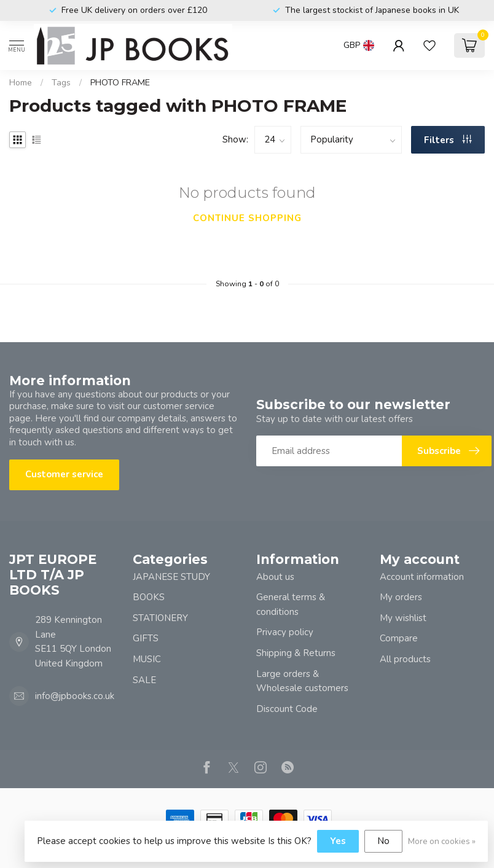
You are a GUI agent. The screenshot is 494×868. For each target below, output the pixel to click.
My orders (401, 597)
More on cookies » (442, 841)
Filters (448, 140)
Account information (422, 577)
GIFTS (146, 638)
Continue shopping (247, 218)
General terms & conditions (291, 604)
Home (21, 83)
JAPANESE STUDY (171, 577)
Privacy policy (285, 632)
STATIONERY (160, 618)
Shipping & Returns (296, 653)
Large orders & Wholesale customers (302, 681)
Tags (61, 83)
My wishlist (403, 618)
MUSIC (147, 659)
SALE (144, 680)
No (383, 841)
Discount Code (287, 709)
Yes (338, 841)
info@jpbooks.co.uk (75, 696)
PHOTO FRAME (120, 83)
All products (405, 659)
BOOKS (149, 597)
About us (275, 577)
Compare (399, 638)
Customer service (64, 474)
